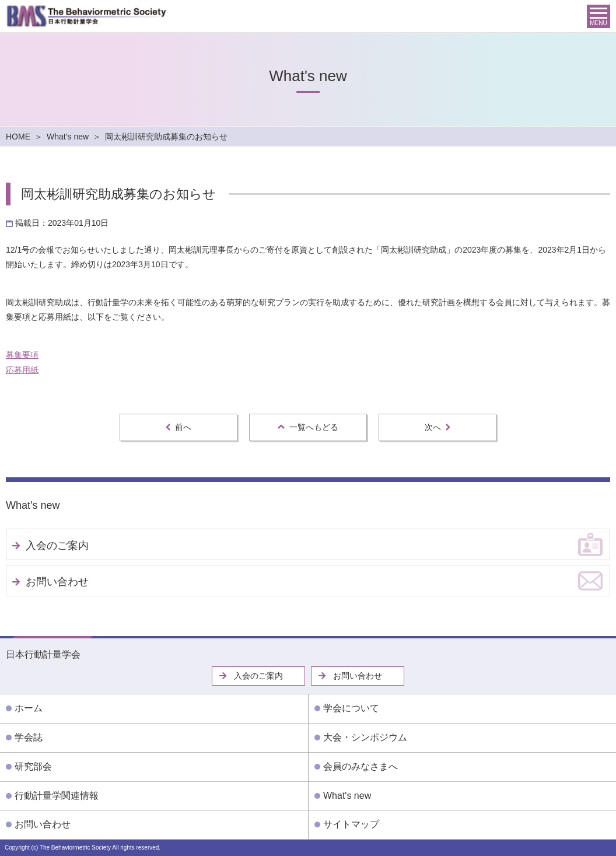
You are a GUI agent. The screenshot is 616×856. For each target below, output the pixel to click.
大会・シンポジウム (365, 737)
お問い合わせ (57, 582)
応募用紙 (22, 370)
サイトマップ (351, 824)
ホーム (29, 708)
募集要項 (22, 355)
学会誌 (29, 737)
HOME (18, 137)
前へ (178, 427)
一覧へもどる (308, 427)
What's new (33, 505)
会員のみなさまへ (360, 766)
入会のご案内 (57, 546)
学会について (351, 708)
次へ (437, 427)
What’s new (68, 137)
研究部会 (33, 766)
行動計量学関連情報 (57, 796)
